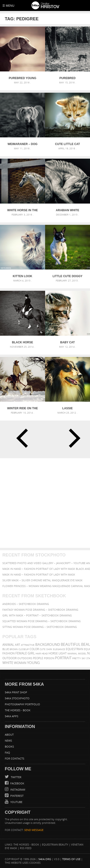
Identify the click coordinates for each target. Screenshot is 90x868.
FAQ (7, 752)
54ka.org (45, 859)
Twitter (16, 777)
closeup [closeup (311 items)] (24, 649)
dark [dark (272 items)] (49, 649)
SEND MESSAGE (34, 830)
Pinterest (17, 796)
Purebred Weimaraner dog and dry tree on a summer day (67, 78)
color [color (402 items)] (34, 649)
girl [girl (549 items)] (31, 653)
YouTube (16, 802)
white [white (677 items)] (8, 663)
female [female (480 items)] (21, 653)
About (9, 735)
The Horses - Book (18, 710)
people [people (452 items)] (38, 658)
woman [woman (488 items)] (20, 663)
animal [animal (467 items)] (8, 645)
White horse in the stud (22, 210)
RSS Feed (26, 848)
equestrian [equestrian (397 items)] (75, 649)
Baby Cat (68, 342)
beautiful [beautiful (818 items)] (71, 644)
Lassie (68, 408)
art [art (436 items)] (18, 645)
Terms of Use (71, 859)
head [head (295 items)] (45, 654)
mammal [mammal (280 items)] (72, 654)
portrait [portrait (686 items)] (63, 658)
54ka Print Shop (16, 692)
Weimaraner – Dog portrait (22, 144)
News (8, 741)
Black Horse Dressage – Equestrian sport (22, 342)
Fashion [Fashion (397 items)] (9, 653)
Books (9, 747)
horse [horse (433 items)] (53, 653)
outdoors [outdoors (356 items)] (25, 658)
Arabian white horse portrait (68, 210)
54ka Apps (12, 716)
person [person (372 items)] (49, 658)
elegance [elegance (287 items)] (59, 649)
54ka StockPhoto (17, 698)
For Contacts (15, 758)
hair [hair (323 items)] (38, 653)
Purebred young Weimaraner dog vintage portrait (22, 78)
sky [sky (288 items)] (84, 658)
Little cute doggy (68, 276)
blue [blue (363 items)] (6, 649)
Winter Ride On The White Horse (23, 408)
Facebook (17, 783)
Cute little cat (67, 144)
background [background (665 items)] (48, 644)
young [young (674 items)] (33, 663)
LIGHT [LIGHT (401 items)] (63, 653)
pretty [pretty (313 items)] (77, 658)
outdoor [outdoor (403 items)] (9, 658)
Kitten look (22, 276)
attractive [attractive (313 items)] (28, 645)
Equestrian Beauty (55, 844)
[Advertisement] (45, 503)
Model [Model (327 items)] (82, 653)
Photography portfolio (22, 704)
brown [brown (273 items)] (14, 649)
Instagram (17, 790)
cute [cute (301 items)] (43, 649)
